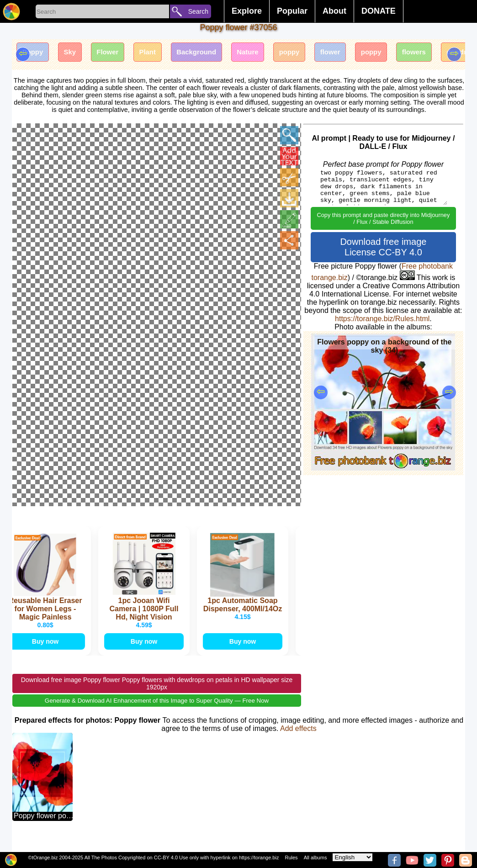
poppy (320, 54)
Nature (273, 54)
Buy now (45, 652)
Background (217, 54)
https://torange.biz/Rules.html (382, 319)
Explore (247, 11)
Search (198, 11)
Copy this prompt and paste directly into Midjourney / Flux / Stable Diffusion (383, 218)
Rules (291, 857)
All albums (315, 857)
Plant (163, 54)
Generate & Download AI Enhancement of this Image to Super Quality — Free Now (157, 713)
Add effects (298, 741)
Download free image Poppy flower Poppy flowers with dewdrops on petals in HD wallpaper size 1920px (157, 696)
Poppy (35, 54)
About (334, 11)
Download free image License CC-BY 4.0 (383, 247)
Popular (292, 11)
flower (365, 54)
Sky (76, 54)
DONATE (379, 11)
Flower (118, 54)
